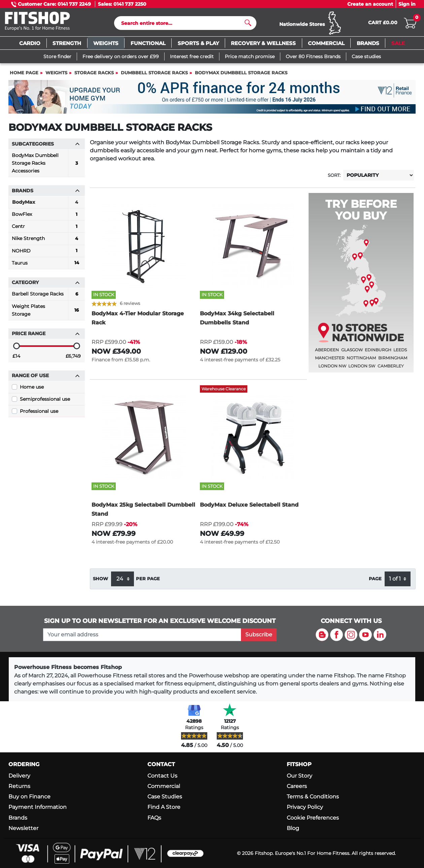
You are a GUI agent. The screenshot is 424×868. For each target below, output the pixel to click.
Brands (18, 818)
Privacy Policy (305, 807)
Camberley (391, 369)
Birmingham (393, 361)
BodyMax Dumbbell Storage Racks (241, 76)
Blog (293, 828)
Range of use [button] (46, 379)
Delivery (19, 776)
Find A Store (164, 807)
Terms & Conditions (313, 797)
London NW (332, 369)
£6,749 (73, 359)
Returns (19, 786)
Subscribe (259, 635)
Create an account (370, 4)
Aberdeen (327, 353)
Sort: (334, 178)
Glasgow (352, 353)
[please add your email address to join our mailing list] (142, 635)
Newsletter (23, 828)
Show (100, 582)
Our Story (299, 776)
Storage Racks (94, 76)
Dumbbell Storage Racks (154, 76)
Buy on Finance (29, 797)
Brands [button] (46, 194)
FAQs (154, 818)
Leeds (400, 353)
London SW (362, 369)
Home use (32, 390)
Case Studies (165, 797)
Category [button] (46, 285)
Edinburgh (378, 353)
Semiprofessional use (45, 402)
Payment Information (38, 807)
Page (375, 582)
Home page (24, 76)
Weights (56, 76)
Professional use (39, 414)
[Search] (183, 25)
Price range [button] (46, 337)
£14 (16, 359)
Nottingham (361, 361)
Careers (297, 786)
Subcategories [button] (46, 147)
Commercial (164, 786)
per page (148, 582)
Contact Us (162, 776)
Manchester (330, 361)
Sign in (407, 4)
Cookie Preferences (313, 818)
